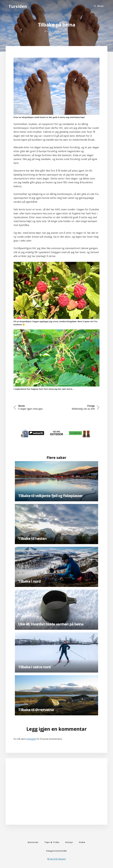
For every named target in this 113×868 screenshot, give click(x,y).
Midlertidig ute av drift (83, 407)
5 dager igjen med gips (30, 407)
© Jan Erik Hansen (57, 859)
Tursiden (18, 6)
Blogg (48, 31)
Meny (101, 6)
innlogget (31, 739)
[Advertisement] (57, 795)
